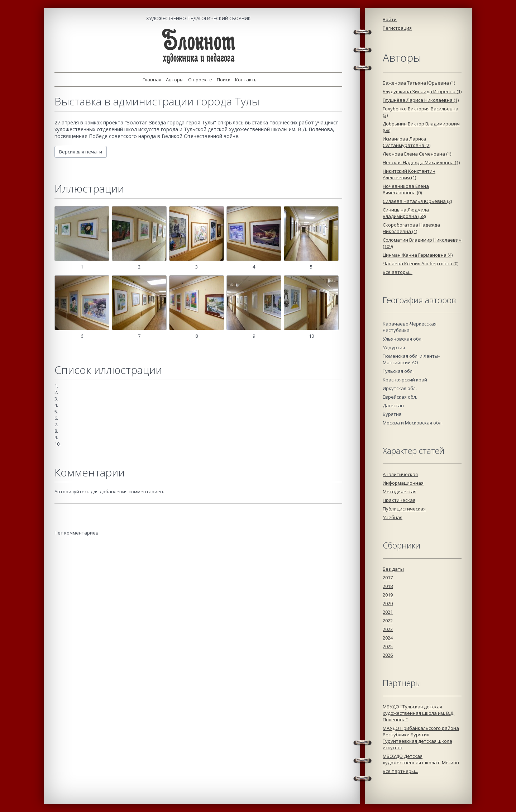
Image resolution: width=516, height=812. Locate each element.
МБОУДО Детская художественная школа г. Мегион (421, 759)
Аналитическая (400, 474)
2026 (388, 655)
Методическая (400, 492)
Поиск (224, 80)
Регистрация (397, 28)
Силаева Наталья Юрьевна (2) (417, 201)
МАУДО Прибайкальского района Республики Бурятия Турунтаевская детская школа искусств (421, 738)
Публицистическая (404, 509)
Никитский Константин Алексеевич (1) (409, 174)
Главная (152, 80)
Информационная (403, 483)
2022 (388, 621)
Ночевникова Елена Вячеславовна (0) (406, 189)
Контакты (246, 80)
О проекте (200, 80)
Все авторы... (398, 272)
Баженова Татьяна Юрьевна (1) (419, 83)
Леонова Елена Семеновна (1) (417, 154)
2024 (388, 638)
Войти (390, 19)
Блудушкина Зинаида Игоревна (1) (422, 91)
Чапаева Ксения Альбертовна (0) (421, 263)
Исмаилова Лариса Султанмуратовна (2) (407, 142)
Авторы (175, 80)
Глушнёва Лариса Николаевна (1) (421, 100)
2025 (388, 646)
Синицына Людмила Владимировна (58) (406, 213)
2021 (388, 612)
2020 (388, 603)
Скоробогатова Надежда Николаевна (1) (411, 228)
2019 (388, 595)
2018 (388, 586)
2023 (388, 629)
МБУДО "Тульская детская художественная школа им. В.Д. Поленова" (419, 713)
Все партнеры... (400, 771)
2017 (388, 578)
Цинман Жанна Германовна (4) (418, 255)
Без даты (393, 569)
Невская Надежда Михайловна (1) (421, 162)
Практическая (399, 500)
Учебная (393, 517)
